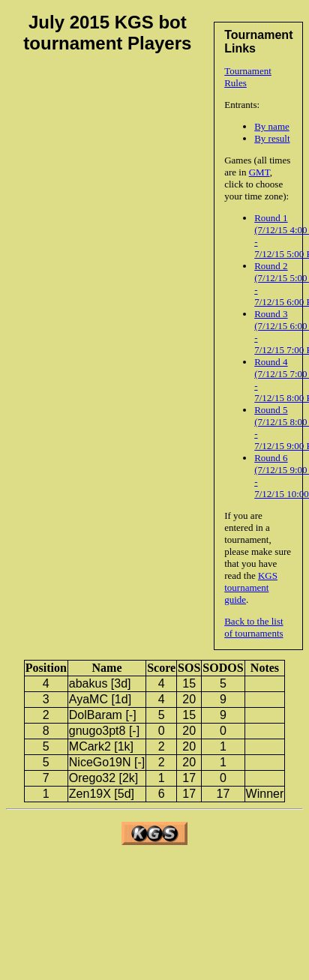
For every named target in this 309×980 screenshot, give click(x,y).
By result (272, 138)
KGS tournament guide (251, 587)
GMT (259, 172)
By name (272, 126)
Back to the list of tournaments (253, 627)
